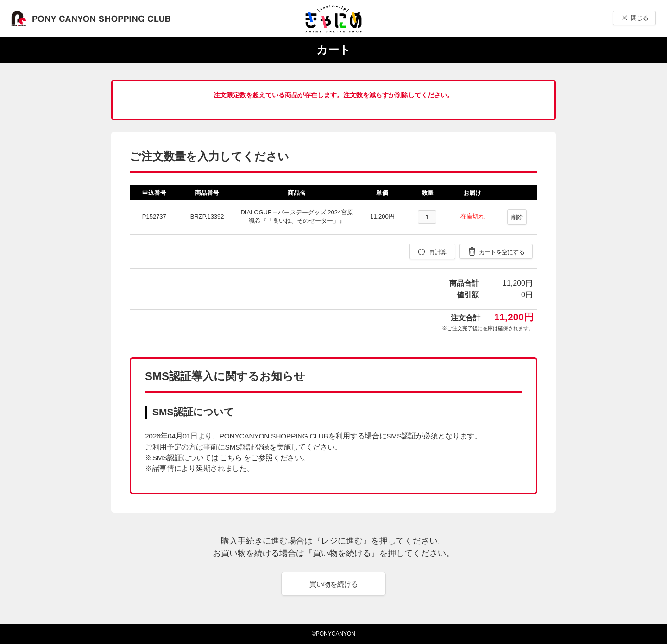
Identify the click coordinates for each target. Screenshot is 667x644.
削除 (517, 217)
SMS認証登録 (247, 447)
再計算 (437, 252)
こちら (231, 458)
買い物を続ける (334, 584)
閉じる (639, 18)
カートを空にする (502, 252)
